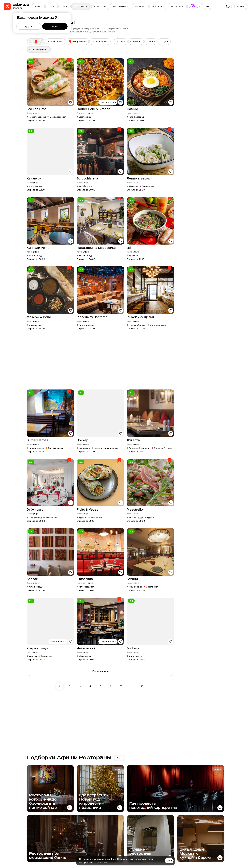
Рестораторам (201, 802)
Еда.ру (168, 819)
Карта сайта (142, 819)
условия (102, 862)
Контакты (141, 825)
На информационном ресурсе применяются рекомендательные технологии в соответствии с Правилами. (78, 852)
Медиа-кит (142, 802)
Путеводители (172, 814)
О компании (142, 808)
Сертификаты (201, 814)
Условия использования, (101, 853)
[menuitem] (38, 6)
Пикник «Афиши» (174, 808)
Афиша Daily (171, 802)
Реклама (140, 814)
